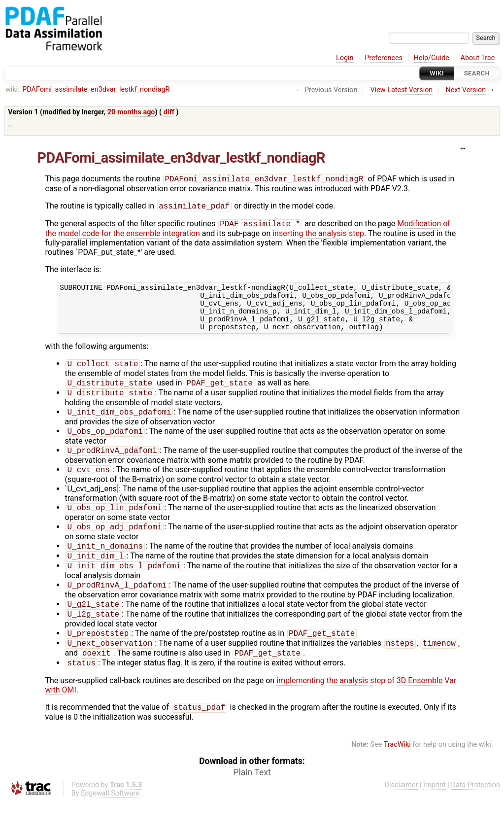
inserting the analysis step (318, 236)
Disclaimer (402, 816)
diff (169, 112)
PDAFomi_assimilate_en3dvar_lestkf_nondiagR (96, 89)
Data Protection (475, 816)
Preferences (384, 58)
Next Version (466, 90)
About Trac (478, 58)
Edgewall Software (110, 825)
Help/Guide (432, 58)
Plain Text (252, 804)
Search (477, 73)
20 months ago (131, 112)
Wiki (437, 73)
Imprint (435, 816)
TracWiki (397, 776)
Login (345, 58)
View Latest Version (402, 90)
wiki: (13, 89)
